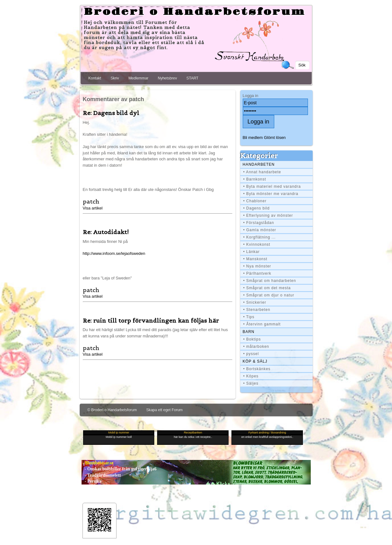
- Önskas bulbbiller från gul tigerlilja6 (119, 469)
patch (91, 201)
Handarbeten (259, 164)
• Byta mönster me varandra (271, 194)
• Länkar (252, 252)
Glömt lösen (275, 138)
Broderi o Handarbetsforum (195, 12)
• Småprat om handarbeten (270, 281)
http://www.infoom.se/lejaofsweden (114, 253)
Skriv (115, 78)
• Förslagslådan (259, 223)
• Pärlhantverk (257, 273)
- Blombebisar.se (98, 463)
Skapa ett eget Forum (164, 410)
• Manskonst (256, 259)
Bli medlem (253, 138)
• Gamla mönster (260, 230)
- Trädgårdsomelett (101, 475)
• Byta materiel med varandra (272, 186)
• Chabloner (255, 201)
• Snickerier (255, 302)
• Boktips (252, 339)
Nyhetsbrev (167, 78)
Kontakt (95, 78)
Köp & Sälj (255, 361)
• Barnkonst (255, 179)
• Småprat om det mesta (267, 288)
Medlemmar (138, 78)
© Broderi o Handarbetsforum (112, 410)
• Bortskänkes (257, 369)
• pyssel (251, 354)
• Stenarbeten (257, 310)
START (192, 78)
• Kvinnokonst (257, 244)
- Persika (92, 481)
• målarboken (256, 347)
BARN (249, 332)
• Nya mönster (257, 266)
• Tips (249, 317)
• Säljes (251, 383)
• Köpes (251, 376)
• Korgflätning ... (260, 237)
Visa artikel (93, 208)
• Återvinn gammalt (262, 324)
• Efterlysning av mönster (268, 215)
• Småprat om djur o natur (269, 295)
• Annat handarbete (262, 172)
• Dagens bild (257, 208)
